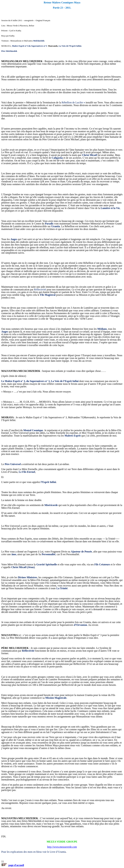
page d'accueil (16, 865)
